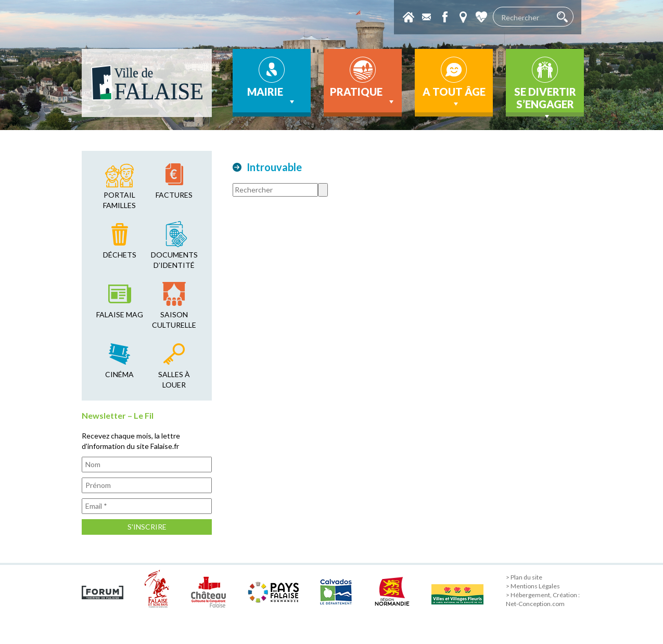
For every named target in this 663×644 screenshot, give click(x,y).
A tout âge (454, 97)
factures (174, 195)
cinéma (119, 374)
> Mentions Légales (533, 586)
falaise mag (120, 314)
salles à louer (174, 379)
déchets (120, 255)
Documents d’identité (174, 260)
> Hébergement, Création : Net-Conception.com (543, 599)
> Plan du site (524, 577)
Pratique (363, 96)
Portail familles (119, 200)
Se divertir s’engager (545, 101)
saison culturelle (174, 320)
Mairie (272, 96)
